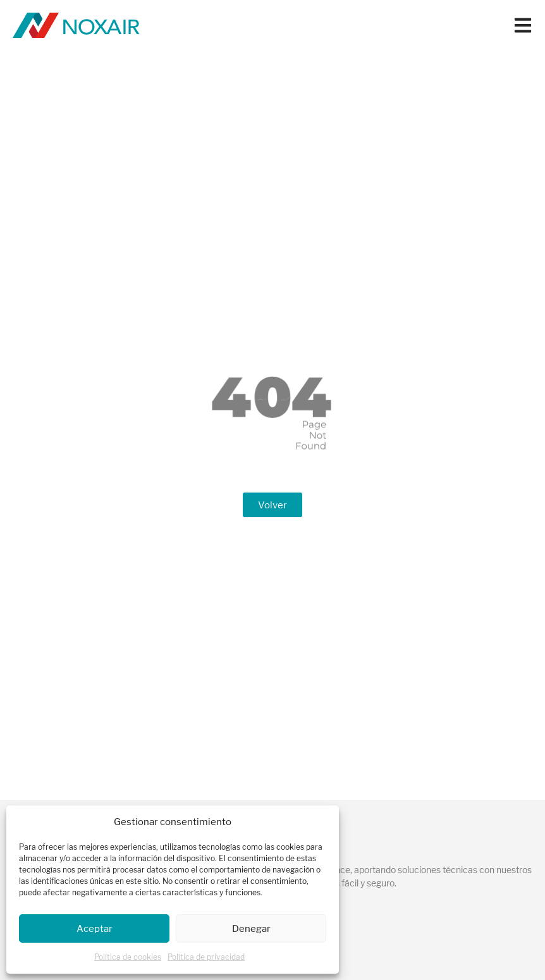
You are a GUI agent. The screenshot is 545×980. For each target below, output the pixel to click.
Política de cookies (128, 957)
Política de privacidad (206, 957)
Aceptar (95, 928)
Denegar (251, 928)
